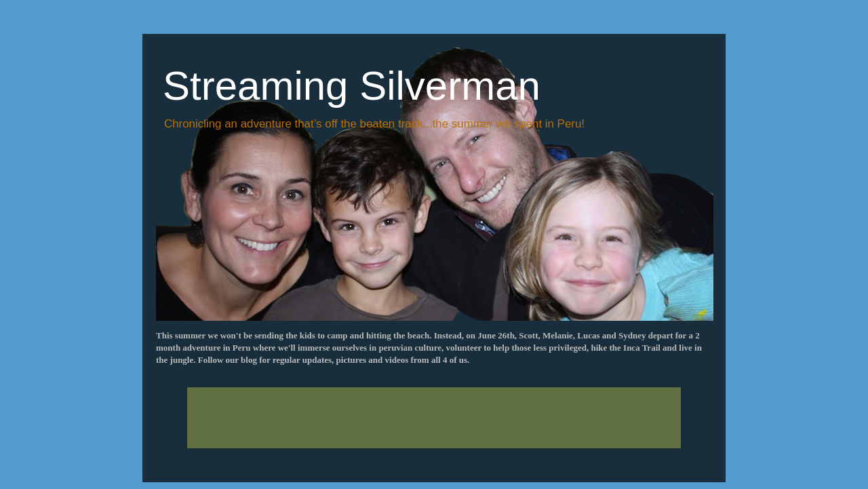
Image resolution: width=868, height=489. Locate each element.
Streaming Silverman (352, 86)
